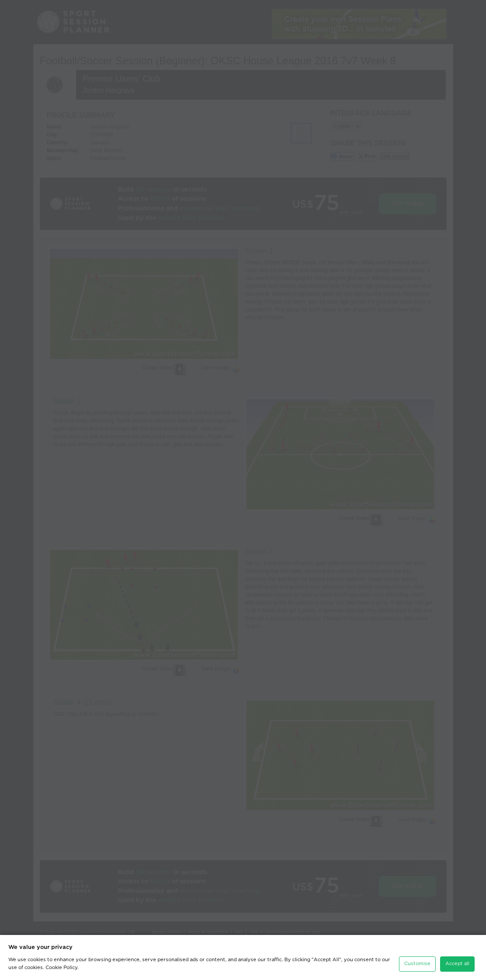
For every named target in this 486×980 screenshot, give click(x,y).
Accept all (457, 961)
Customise (417, 961)
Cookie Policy (61, 964)
